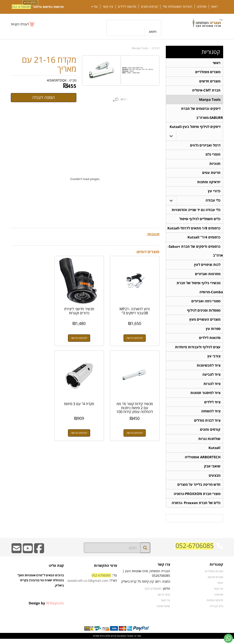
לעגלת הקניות (20, 24)
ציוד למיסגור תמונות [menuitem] (205, 397)
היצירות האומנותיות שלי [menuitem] (177, 7)
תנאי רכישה (164, 599)
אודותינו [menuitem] (202, 7)
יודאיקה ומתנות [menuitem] (209, 183)
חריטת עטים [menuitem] (211, 174)
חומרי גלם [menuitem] (213, 155)
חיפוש (153, 32)
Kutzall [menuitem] (214, 452)
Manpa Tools (140, 48)
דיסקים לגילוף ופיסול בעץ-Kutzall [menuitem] (195, 128)
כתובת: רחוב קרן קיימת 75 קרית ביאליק (146, 587)
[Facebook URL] (39, 556)
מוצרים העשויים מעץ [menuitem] (205, 322)
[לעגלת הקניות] (23, 24)
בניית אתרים (99, 641)
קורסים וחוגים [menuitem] (149, 7)
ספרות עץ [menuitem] (213, 332)
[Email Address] (16, 556)
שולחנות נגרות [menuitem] (209, 443)
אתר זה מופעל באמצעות (117, 641)
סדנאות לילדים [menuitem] (127, 7)
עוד (95, 7)
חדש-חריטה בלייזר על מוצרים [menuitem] (199, 489)
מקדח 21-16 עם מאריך (49, 64)
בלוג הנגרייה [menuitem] (216, 611)
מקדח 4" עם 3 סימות (137, 394)
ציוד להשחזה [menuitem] (211, 415)
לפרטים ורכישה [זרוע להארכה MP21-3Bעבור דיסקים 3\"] (137, 333)
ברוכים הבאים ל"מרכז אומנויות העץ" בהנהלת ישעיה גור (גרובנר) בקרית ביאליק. (41, 590)
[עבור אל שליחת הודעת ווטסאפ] (228, 638)
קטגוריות (211, 52)
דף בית (156, 48)
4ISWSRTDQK (57, 80)
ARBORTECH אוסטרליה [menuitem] (203, 462)
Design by (46, 608)
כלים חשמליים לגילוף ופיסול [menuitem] (200, 221)
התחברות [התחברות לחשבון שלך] (30, 2)
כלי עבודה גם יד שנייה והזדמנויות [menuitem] (196, 211)
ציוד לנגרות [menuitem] (212, 387)
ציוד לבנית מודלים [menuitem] (207, 424)
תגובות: (153, 234)
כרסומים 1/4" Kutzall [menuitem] (204, 239)
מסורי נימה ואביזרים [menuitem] (206, 304)
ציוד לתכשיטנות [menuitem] (209, 369)
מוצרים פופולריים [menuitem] (208, 72)
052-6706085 (21, 7)
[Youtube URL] (28, 556)
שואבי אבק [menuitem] (212, 471)
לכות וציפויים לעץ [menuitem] (207, 267)
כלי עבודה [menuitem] (213, 202)
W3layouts (55, 608)
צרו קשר (164, 570)
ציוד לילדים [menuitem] (212, 406)
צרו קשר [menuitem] (108, 7)
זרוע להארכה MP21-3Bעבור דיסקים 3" (137, 306)
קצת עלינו (56, 571)
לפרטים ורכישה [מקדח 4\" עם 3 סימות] (137, 424)
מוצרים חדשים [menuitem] (210, 81)
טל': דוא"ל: (92, 583)
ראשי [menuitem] (214, 7)
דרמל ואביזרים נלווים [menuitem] (205, 146)
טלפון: (166, 594)
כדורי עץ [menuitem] (214, 193)
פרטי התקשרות (105, 571)
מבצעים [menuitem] (215, 480)
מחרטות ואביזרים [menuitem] (208, 276)
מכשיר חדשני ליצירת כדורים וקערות (85, 306)
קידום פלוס (110, 641)
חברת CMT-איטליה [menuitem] (206, 91)
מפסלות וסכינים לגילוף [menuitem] (204, 313)
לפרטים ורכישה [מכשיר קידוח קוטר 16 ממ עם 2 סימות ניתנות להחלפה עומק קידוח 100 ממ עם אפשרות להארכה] (33, 333)
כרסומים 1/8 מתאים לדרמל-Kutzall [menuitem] (194, 230)
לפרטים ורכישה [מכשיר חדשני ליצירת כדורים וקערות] (85, 333)
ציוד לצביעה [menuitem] (211, 378)
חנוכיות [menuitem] (215, 165)
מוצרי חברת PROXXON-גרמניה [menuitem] (197, 499)
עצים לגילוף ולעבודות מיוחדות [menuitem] (198, 350)
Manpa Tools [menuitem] (210, 100)
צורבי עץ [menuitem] (214, 359)
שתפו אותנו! (163, 611)
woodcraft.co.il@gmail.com (88, 586)
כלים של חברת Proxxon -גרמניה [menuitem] (196, 508)
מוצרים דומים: (148, 252)
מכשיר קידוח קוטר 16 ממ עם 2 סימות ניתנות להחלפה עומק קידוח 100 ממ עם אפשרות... (33, 310)
